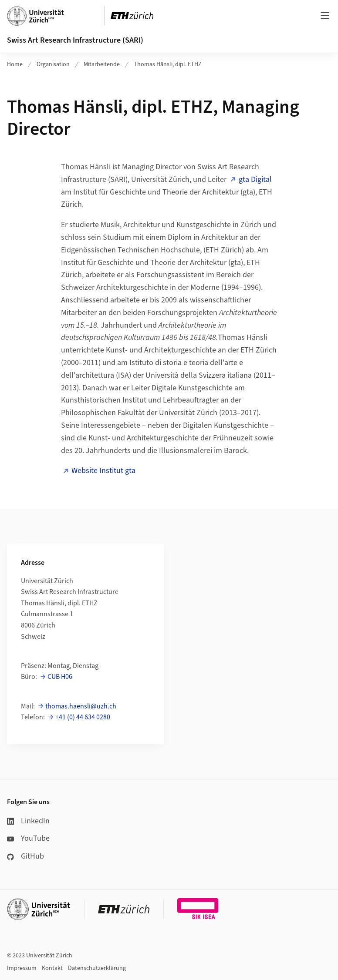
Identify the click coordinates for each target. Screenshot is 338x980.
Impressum (22, 968)
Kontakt (52, 968)
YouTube (28, 838)
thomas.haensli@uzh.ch (81, 706)
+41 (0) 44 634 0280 (83, 717)
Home (15, 64)
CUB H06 (60, 677)
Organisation (53, 64)
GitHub (25, 856)
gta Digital (255, 180)
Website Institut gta (103, 471)
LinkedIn (28, 821)
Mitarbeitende (102, 64)
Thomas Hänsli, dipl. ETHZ (168, 64)
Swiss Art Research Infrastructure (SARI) (75, 40)
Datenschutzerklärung (97, 968)
